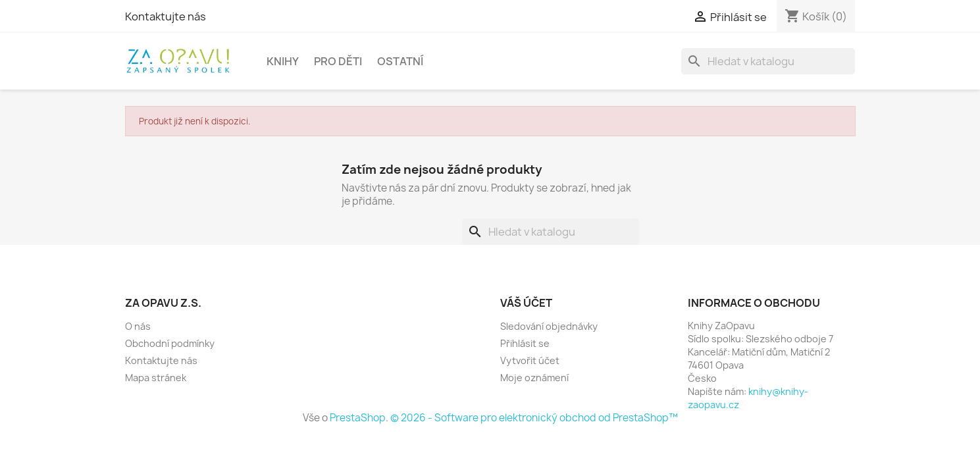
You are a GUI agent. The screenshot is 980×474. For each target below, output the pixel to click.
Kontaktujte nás (166, 16)
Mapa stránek (156, 378)
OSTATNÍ (400, 61)
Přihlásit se (525, 343)
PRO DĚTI (338, 61)
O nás (138, 326)
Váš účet (526, 303)
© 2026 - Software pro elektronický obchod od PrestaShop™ (534, 418)
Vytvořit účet (530, 360)
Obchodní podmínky (170, 343)
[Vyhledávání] (768, 61)
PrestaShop (358, 418)
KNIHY (283, 61)
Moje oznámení (534, 378)
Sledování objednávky (549, 326)
